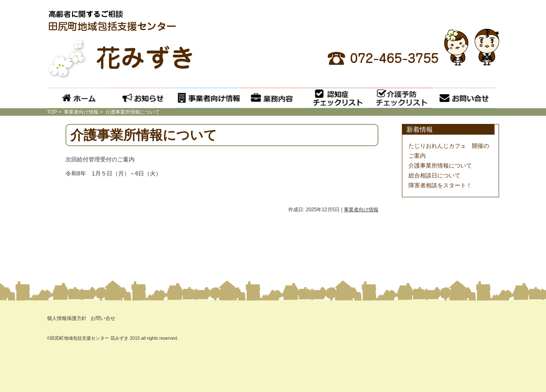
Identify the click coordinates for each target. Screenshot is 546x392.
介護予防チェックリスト (400, 98)
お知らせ (143, 98)
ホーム (79, 98)
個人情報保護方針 (67, 318)
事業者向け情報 (208, 98)
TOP (52, 112)
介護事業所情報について (440, 166)
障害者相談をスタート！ (440, 185)
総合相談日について (434, 175)
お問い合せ (464, 98)
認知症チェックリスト (336, 98)
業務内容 (272, 98)
